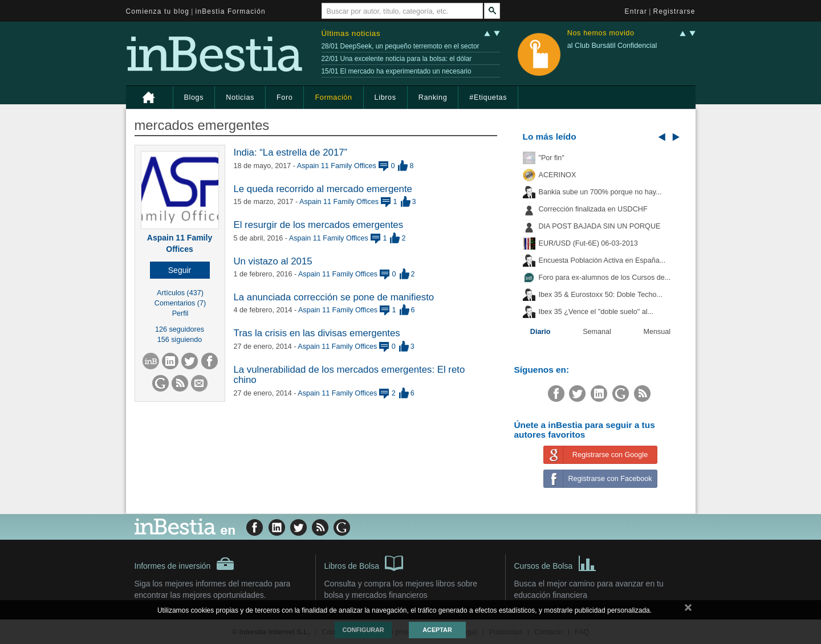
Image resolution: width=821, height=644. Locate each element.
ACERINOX (558, 175)
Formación (333, 97)
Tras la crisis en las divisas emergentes (317, 333)
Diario (540, 332)
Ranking (433, 97)
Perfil (180, 313)
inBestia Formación (231, 11)
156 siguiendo (180, 340)
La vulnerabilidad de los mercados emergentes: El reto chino (349, 375)
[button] (180, 270)
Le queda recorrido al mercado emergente (323, 189)
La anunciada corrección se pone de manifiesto (334, 297)
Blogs (194, 97)
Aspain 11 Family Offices (337, 166)
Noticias (240, 97)
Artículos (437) (180, 293)
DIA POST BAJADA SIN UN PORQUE (600, 226)
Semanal (597, 332)
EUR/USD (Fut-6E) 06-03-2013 (588, 243)
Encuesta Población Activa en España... (602, 260)
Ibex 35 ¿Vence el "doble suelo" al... (596, 312)
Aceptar (437, 630)
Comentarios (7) (180, 303)
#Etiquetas (488, 97)
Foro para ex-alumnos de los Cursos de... (605, 278)
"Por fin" (552, 158)
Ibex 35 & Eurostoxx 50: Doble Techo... (601, 295)
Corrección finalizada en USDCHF (593, 209)
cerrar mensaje (688, 610)
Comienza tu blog (158, 11)
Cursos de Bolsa (556, 563)
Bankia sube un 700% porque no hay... (600, 192)
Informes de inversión (185, 564)
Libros (385, 97)
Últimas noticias (351, 33)
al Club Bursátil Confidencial (612, 46)
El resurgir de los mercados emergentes (319, 225)
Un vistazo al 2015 (273, 261)
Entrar (636, 11)
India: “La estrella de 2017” (291, 152)
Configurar (363, 630)
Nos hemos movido (601, 33)
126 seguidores (180, 329)
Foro (284, 97)
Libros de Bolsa (364, 563)
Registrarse (674, 11)
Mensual (657, 332)
